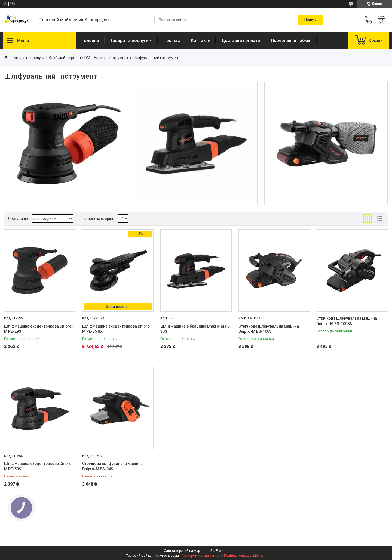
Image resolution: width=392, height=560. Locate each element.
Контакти (201, 40)
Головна (90, 40)
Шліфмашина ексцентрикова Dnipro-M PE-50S (39, 466)
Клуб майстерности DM (69, 58)
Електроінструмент (111, 58)
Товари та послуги (129, 40)
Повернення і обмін (291, 40)
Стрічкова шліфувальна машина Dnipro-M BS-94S (112, 466)
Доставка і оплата (241, 40)
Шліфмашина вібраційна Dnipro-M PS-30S (196, 329)
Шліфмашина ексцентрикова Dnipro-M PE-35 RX (117, 329)
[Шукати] (310, 20)
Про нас (172, 40)
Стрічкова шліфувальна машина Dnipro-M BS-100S (269, 329)
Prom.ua (222, 551)
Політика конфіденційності (245, 556)
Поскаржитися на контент (202, 556)
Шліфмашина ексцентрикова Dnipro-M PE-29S (39, 329)
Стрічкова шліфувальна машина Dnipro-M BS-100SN (347, 321)
